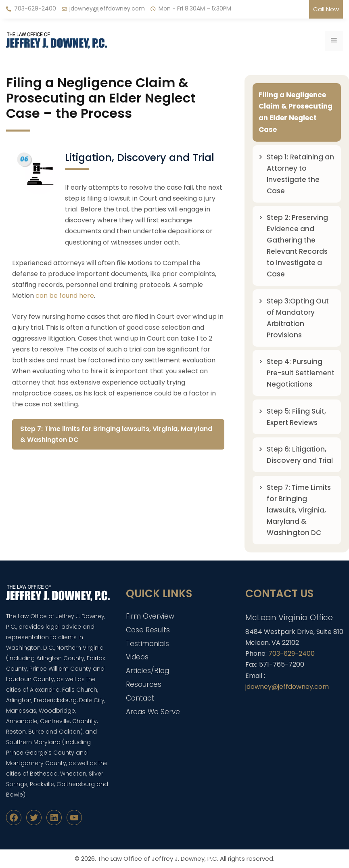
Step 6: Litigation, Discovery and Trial (300, 455)
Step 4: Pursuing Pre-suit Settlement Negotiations (301, 373)
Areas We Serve (153, 712)
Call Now (326, 9)
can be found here (65, 296)
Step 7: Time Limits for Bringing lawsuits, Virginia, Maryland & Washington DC (299, 510)
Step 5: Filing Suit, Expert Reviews (296, 417)
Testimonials (147, 644)
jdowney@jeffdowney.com (107, 8)
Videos (137, 657)
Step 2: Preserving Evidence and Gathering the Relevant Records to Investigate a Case (297, 246)
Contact (140, 698)
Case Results (148, 630)
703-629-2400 (35, 8)
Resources (144, 684)
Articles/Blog (147, 671)
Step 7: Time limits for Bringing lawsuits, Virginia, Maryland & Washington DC (116, 434)
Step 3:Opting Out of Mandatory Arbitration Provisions (298, 318)
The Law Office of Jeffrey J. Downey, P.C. (158, 859)
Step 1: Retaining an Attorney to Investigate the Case (300, 174)
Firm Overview (150, 616)
